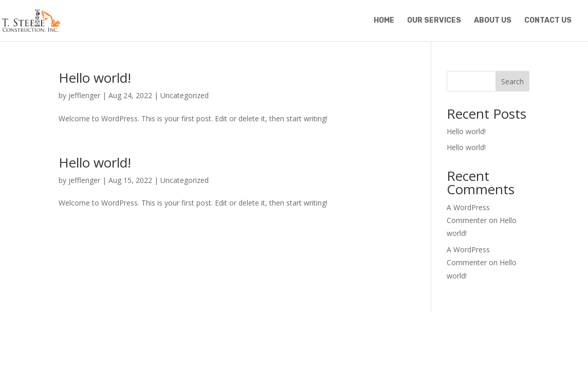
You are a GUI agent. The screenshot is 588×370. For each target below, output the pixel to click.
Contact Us (548, 21)
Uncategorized (185, 95)
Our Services (434, 21)
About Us (493, 21)
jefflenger (84, 95)
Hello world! (95, 78)
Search (512, 81)
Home (384, 21)
